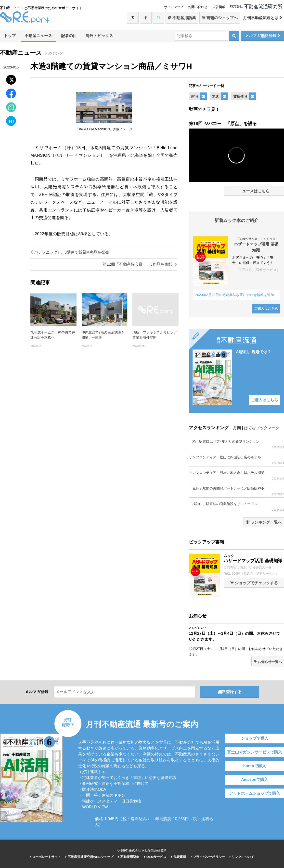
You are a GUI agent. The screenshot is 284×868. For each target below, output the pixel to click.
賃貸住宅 (240, 96)
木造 (215, 96)
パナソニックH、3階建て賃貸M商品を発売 (70, 252)
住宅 (194, 96)
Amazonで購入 (255, 780)
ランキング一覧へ (264, 522)
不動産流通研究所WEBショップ (89, 857)
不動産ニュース (38, 36)
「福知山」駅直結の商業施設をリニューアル (236, 507)
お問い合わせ (198, 7)
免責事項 (179, 857)
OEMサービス (155, 857)
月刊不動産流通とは (263, 18)
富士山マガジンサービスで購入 (255, 752)
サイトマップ (174, 7)
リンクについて (242, 857)
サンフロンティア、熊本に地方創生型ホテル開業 (236, 475)
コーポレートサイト (45, 857)
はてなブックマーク (262, 428)
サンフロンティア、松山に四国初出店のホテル (236, 460)
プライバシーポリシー (208, 857)
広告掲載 (219, 7)
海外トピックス (99, 36)
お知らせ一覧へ (268, 662)
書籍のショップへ (220, 18)
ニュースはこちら (254, 191)
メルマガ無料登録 (263, 36)
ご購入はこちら (266, 309)
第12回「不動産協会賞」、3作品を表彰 (140, 264)
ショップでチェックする (254, 583)
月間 (237, 428)
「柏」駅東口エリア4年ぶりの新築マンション (236, 444)
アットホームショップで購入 (255, 793)
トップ (10, 36)
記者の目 (69, 36)
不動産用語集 (182, 18)
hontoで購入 (255, 766)
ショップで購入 (255, 738)
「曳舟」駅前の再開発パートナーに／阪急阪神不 (236, 491)
